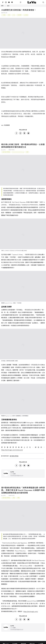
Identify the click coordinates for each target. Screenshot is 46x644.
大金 (14, 15)
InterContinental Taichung (18, 152)
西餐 (19, 498)
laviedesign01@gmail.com (17, 475)
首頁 (2, 6)
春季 (27, 152)
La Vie (12, 472)
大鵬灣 (4, 15)
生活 (8, 6)
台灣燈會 (26, 15)
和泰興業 (20, 15)
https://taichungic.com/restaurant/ (12, 450)
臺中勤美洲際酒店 (6, 152)
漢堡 (14, 498)
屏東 (9, 15)
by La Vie (3, 150)
